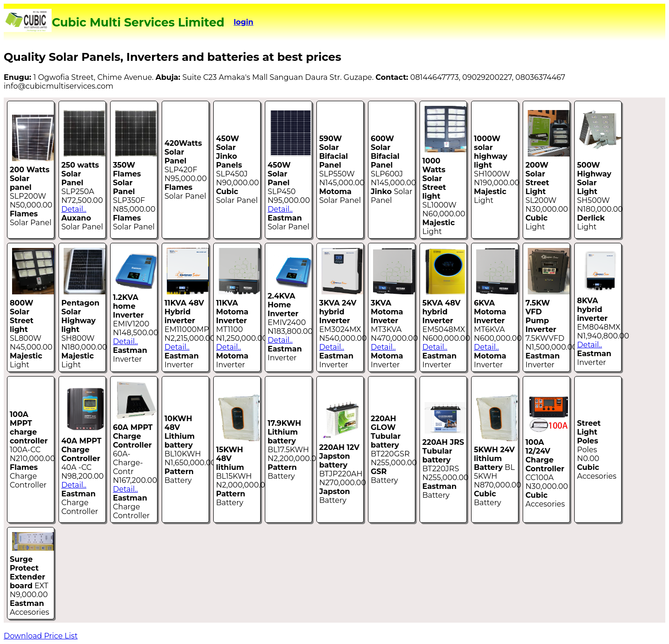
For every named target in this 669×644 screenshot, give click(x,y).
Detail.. (74, 209)
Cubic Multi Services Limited (138, 22)
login (243, 22)
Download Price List (41, 636)
